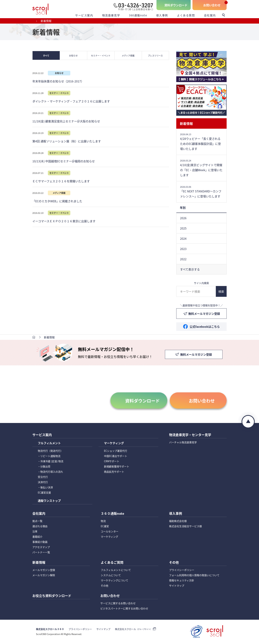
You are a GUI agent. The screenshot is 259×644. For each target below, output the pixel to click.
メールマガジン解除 (44, 576)
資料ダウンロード (176, 5)
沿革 (35, 532)
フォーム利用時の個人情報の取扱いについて (194, 576)
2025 (183, 228)
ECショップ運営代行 (116, 451)
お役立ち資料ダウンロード (52, 596)
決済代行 (43, 482)
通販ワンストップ (49, 501)
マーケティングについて (114, 581)
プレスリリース (155, 56)
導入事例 (162, 15)
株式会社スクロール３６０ (50, 630)
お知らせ (74, 56)
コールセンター (110, 532)
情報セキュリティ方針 (182, 581)
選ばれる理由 (40, 526)
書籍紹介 (37, 537)
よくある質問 (186, 15)
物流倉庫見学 (111, 15)
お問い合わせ (212, 5)
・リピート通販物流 (49, 456)
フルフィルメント (49, 443)
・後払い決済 (45, 487)
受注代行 (43, 477)
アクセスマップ (41, 547)
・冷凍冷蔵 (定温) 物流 (51, 461)
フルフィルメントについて (116, 570)
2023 (183, 249)
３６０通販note (112, 514)
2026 (183, 218)
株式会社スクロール (133, 630)
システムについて (111, 576)
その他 (104, 586)
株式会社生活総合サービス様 (185, 526)
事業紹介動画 (40, 542)
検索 (221, 291)
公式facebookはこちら (205, 326)
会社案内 (210, 15)
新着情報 (186, 123)
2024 (183, 238)
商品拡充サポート (114, 472)
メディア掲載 (128, 56)
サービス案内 (84, 15)
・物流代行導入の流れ (50, 472)
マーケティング (114, 443)
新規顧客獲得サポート (117, 467)
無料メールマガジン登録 (204, 314)
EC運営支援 (44, 493)
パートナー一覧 (41, 553)
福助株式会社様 (178, 521)
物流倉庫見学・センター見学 (190, 435)
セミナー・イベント (101, 56)
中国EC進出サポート (116, 456)
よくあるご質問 (112, 563)
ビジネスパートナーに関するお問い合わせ (124, 609)
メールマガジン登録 (44, 570)
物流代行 (50, 451)
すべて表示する (190, 269)
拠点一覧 (37, 521)
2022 (183, 259)
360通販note (138, 15)
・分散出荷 (44, 467)
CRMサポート (112, 461)
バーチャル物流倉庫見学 (183, 442)
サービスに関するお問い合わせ (118, 604)
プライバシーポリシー (182, 570)
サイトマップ (177, 586)
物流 (103, 521)
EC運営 (105, 526)
